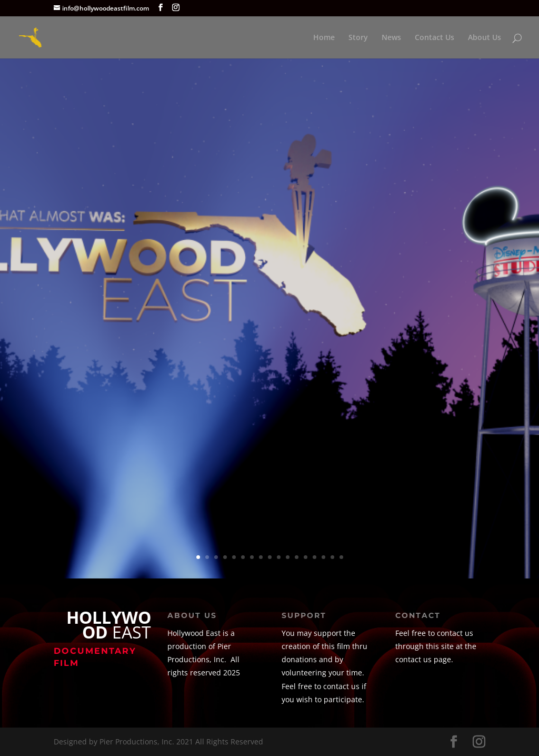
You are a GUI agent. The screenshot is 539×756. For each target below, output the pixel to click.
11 (288, 557)
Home (324, 38)
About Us (485, 38)
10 (279, 557)
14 (315, 557)
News (391, 38)
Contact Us (435, 38)
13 (306, 557)
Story (358, 38)
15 (323, 557)
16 (332, 557)
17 (341, 557)
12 (297, 557)
